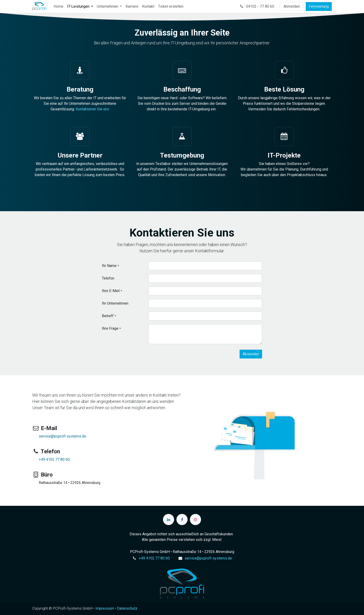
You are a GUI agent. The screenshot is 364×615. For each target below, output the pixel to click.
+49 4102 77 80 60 (54, 459)
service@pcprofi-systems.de (62, 436)
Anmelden (292, 6)
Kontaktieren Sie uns (92, 109)
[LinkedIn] (169, 520)
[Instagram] (195, 520)
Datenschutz (127, 608)
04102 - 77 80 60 (257, 6)
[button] (251, 354)
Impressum (105, 608)
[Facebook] (182, 520)
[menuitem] (58, 7)
